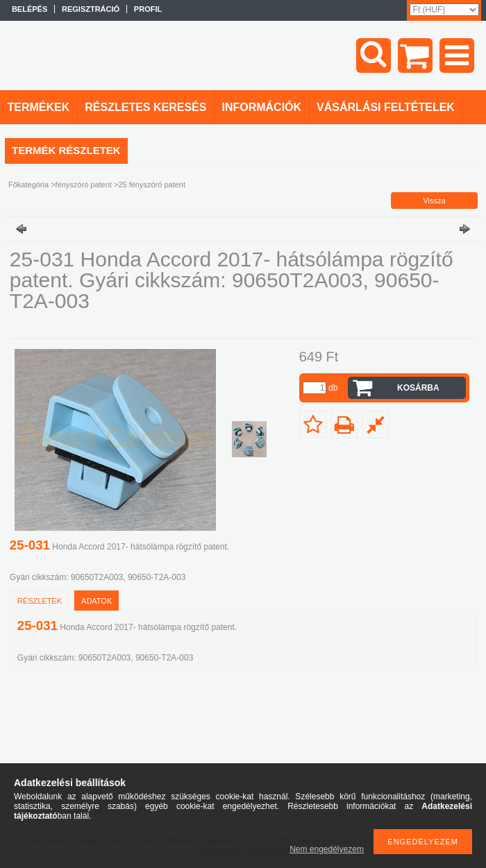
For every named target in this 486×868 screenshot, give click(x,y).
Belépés (30, 9)
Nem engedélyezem (327, 849)
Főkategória (28, 185)
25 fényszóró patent (152, 185)
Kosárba (418, 388)
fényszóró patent (84, 185)
